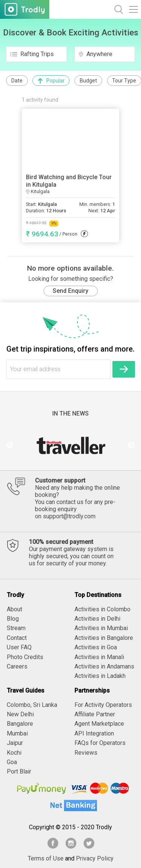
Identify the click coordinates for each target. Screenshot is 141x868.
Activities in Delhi (97, 619)
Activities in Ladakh (100, 676)
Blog (13, 619)
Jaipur (15, 743)
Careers (17, 666)
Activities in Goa (96, 647)
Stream (16, 628)
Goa (12, 762)
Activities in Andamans (104, 666)
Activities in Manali (99, 657)
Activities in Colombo (102, 609)
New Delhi (20, 714)
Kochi (14, 753)
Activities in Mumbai (101, 628)
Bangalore (20, 724)
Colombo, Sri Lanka (32, 705)
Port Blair (19, 771)
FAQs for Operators (100, 743)
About (14, 609)
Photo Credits (25, 657)
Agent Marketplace (99, 724)
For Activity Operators (103, 705)
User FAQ (19, 647)
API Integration (94, 733)
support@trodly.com (69, 516)
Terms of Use (46, 858)
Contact (17, 638)
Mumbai (17, 733)
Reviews (86, 753)
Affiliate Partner (95, 714)
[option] (70, 445)
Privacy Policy (95, 858)
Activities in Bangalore (104, 638)
